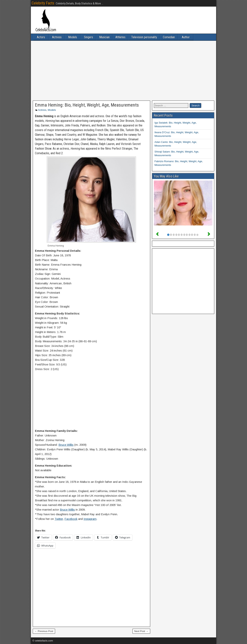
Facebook (71, 519)
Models (73, 37)
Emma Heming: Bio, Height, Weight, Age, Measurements (87, 105)
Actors (41, 37)
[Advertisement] (123, 71)
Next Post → (141, 631)
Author (186, 37)
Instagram (90, 519)
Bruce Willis (66, 445)
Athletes (120, 37)
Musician (104, 37)
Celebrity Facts (43, 3)
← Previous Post (44, 631)
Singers (88, 37)
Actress (57, 37)
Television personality (144, 37)
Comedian (169, 37)
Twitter (59, 519)
